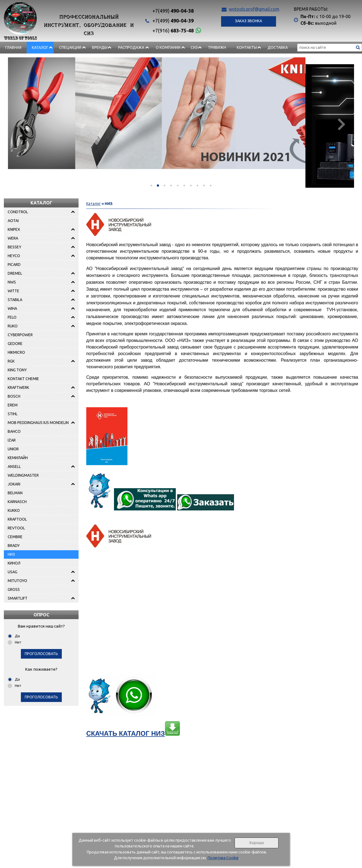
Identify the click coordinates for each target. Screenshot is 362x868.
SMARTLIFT (18, 598)
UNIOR (13, 449)
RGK (11, 361)
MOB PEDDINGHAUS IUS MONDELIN (38, 423)
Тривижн (217, 47)
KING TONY (17, 370)
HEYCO (14, 256)
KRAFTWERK (18, 387)
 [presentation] (341, 124)
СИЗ (194, 47)
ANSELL (14, 467)
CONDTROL (18, 212)
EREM (13, 405)
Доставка (278, 47)
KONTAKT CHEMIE (23, 379)
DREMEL (15, 273)
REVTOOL (16, 528)
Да (17, 636)
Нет (18, 642)
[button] (151, 186)
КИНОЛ (14, 563)
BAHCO (14, 431)
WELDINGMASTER (23, 475)
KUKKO (14, 510)
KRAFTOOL (17, 519)
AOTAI (13, 221)
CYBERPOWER (20, 335)
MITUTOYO (17, 581)
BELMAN (15, 493)
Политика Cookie (223, 858)
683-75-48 (173, 30)
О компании (168, 47)
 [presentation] (21, 124)
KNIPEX (14, 229)
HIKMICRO (16, 352)
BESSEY (15, 247)
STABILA (15, 300)
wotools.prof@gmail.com (254, 9)
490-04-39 (173, 21)
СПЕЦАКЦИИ (70, 47)
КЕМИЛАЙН (18, 458)
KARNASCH (17, 502)
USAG (12, 572)
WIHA (12, 308)
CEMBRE (15, 537)
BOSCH (14, 396)
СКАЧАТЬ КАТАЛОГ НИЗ (133, 733)
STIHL (13, 414)
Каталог (40, 47)
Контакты (247, 47)
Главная (13, 47)
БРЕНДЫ (100, 47)
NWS (12, 282)
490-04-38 (173, 11)
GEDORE (15, 344)
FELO (12, 317)
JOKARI (14, 484)
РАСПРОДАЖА (131, 47)
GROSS (14, 589)
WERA (13, 238)
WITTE (13, 291)
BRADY (14, 546)
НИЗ (11, 554)
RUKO (13, 326)
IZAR (12, 440)
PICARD (14, 265)
